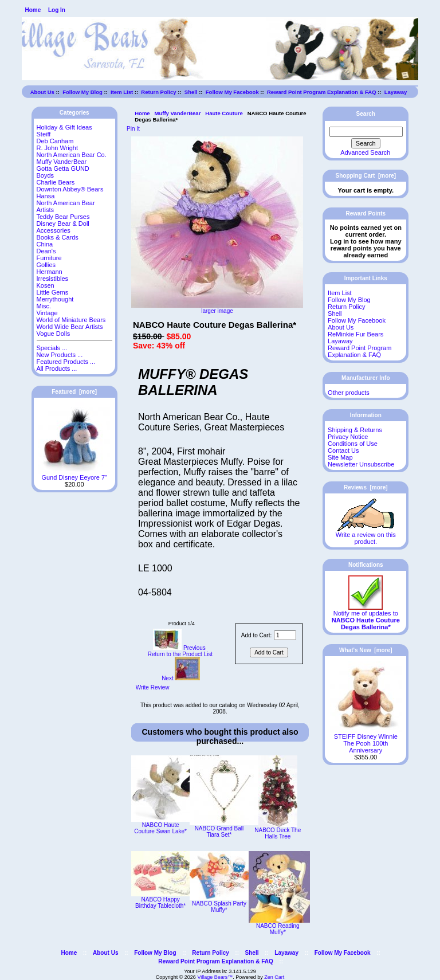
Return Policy (158, 92)
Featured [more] (74, 392)
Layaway (396, 92)
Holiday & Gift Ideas (64, 127)
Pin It (133, 129)
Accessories (54, 230)
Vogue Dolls (54, 334)
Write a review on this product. (366, 535)
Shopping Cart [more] (366, 176)
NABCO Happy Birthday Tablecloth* (160, 903)
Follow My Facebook (232, 92)
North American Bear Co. (72, 155)
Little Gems (53, 292)
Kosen (46, 285)
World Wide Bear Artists (70, 327)
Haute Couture (224, 113)
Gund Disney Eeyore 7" (74, 475)
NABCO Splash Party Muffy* (219, 907)
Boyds (46, 175)
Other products (349, 393)
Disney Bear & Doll (63, 224)
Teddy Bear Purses (63, 217)
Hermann (50, 272)
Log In (57, 10)
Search (366, 114)
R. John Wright (58, 148)
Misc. (44, 306)
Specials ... (52, 348)
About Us (42, 92)
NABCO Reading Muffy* (278, 929)
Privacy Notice (348, 437)
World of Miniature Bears (71, 320)
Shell (191, 92)
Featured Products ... (66, 362)
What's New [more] (366, 650)
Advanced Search (365, 152)
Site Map (340, 457)
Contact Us (343, 450)
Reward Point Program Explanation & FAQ (322, 92)
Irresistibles (53, 279)
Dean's (46, 251)
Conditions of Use (353, 444)
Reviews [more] (366, 487)
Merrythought (55, 299)
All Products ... (57, 369)
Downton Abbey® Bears (70, 189)
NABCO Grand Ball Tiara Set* (219, 832)
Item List (122, 92)
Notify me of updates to (366, 617)
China (45, 244)
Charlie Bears (56, 182)
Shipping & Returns (355, 430)
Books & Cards (58, 237)
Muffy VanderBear (178, 113)
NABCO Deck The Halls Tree (278, 833)
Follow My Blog (82, 92)
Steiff (44, 134)
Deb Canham (55, 141)
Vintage (47, 313)
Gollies (46, 265)
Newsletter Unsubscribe (361, 464)
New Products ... (60, 355)
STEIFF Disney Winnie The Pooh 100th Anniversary (366, 740)
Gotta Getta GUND (63, 168)
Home (33, 10)
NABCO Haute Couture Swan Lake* (160, 828)
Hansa (46, 196)
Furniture (49, 258)
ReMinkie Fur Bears (355, 334)
